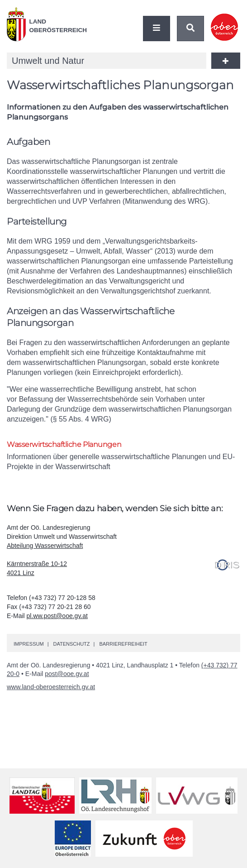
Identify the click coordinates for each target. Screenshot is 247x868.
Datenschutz (71, 644)
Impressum (29, 644)
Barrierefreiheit (123, 644)
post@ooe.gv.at (67, 674)
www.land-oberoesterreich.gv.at (51, 687)
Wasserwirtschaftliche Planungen (64, 444)
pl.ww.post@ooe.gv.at (57, 616)
